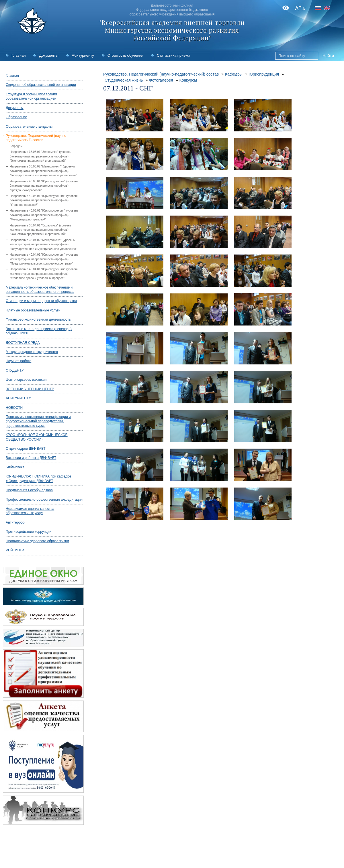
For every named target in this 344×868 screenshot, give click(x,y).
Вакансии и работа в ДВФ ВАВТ (31, 458)
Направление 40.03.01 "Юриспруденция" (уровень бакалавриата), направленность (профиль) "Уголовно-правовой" (44, 200)
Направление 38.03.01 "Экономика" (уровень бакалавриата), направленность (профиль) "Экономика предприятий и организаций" (40, 156)
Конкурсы (188, 80)
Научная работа (18, 361)
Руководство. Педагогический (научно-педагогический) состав (37, 138)
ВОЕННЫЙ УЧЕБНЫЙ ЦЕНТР (30, 389)
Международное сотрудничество (32, 352)
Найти (328, 56)
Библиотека (15, 467)
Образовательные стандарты (29, 127)
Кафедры (16, 146)
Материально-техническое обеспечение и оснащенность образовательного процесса (40, 290)
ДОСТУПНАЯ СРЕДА (23, 343)
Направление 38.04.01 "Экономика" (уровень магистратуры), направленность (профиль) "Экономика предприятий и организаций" (40, 230)
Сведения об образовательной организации (41, 85)
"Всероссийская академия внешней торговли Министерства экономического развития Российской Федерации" (172, 30)
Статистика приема (174, 55)
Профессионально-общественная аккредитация (44, 500)
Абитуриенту (83, 55)
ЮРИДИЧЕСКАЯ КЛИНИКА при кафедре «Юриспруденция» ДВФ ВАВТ (38, 479)
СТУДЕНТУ (15, 370)
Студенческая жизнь (124, 80)
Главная (18, 55)
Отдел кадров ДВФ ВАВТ (26, 449)
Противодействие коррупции (29, 532)
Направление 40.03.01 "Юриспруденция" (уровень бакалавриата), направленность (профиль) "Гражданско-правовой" (44, 186)
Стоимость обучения (125, 55)
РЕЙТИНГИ (15, 550)
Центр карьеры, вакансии (26, 380)
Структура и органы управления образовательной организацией (31, 96)
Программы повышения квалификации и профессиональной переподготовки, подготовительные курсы (38, 421)
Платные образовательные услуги (33, 310)
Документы (49, 55)
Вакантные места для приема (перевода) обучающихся (39, 331)
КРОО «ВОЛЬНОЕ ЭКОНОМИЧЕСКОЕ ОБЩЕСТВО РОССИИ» (37, 437)
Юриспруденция (264, 74)
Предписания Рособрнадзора (29, 490)
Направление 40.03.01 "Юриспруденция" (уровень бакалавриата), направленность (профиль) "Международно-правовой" (44, 215)
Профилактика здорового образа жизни (37, 541)
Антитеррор (15, 522)
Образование (16, 117)
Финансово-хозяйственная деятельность (38, 319)
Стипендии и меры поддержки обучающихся (41, 301)
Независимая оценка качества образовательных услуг (30, 511)
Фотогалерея (161, 80)
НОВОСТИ (14, 408)
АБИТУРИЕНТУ (18, 398)
